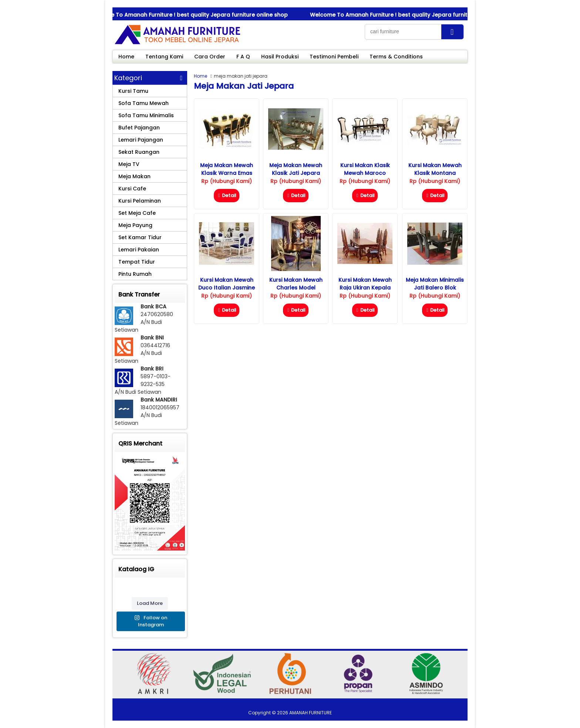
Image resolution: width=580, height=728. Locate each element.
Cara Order (210, 57)
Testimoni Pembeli (334, 57)
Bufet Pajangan (139, 128)
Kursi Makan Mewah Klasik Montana (435, 169)
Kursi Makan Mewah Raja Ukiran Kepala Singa (365, 288)
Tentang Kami (164, 57)
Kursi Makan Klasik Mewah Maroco (365, 169)
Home (126, 57)
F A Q (243, 57)
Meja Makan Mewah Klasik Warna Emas (227, 169)
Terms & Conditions (396, 57)
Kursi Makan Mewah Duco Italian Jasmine (227, 284)
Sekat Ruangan (139, 152)
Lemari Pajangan (141, 140)
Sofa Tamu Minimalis (146, 115)
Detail (227, 195)
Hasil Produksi (280, 57)
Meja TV (129, 164)
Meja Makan (134, 176)
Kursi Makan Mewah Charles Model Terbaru (296, 288)
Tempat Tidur (137, 262)
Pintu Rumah (135, 274)
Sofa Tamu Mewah (144, 103)
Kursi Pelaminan (140, 201)
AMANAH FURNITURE (311, 713)
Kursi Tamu (133, 91)
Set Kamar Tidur (140, 237)
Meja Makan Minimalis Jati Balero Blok (435, 284)
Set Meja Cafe (137, 213)
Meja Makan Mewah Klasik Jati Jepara (296, 169)
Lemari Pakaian (139, 250)
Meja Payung (135, 225)
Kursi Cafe (132, 189)
